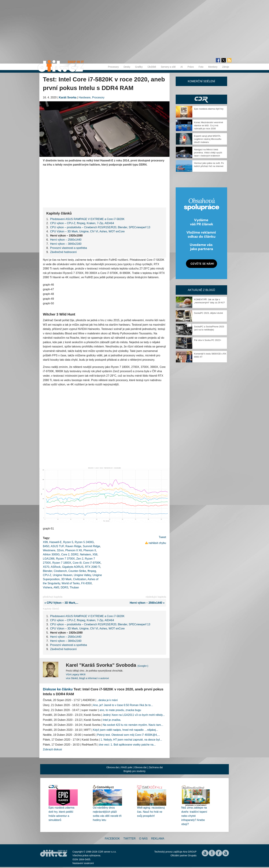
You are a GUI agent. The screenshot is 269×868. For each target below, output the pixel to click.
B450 (46, 546)
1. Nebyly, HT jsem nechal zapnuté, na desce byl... (131, 740)
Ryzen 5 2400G (84, 542)
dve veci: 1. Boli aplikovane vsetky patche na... (127, 745)
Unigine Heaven (63, 575)
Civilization (80, 579)
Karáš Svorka (68, 97)
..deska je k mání (107, 700)
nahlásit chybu (157, 543)
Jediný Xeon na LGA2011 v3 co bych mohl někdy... (134, 715)
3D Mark (66, 579)
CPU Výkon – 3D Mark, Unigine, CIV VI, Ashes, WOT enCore (87, 231)
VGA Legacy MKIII (76, 674)
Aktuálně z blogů (201, 290)
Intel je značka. (112, 720)
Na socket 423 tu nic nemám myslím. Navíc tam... (133, 725)
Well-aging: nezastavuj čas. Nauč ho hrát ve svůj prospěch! (151, 812)
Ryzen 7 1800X (62, 563)
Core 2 (65, 554)
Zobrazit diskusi (52, 749)
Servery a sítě (168, 67)
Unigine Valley (83, 575)
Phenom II (90, 550)
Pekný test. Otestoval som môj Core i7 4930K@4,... (128, 735)
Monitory (213, 67)
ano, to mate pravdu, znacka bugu (120, 710)
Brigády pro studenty (134, 771)
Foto (201, 67)
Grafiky (139, 67)
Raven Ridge (73, 546)
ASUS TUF (57, 546)
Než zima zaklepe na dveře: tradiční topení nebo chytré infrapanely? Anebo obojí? (194, 816)
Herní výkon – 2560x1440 (66, 240)
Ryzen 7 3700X (65, 559)
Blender (48, 571)
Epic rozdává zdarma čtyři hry (209, 109)
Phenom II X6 (74, 550)
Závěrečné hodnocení (63, 252)
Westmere (49, 550)
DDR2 (75, 554)
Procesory (113, 67)
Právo (191, 67)
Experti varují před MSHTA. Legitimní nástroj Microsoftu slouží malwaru (208, 139)
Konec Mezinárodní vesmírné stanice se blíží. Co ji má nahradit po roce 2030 (209, 125)
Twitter (129, 839)
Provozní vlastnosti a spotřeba (68, 248)
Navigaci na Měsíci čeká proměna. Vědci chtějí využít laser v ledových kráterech (208, 153)
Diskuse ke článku (58, 689)
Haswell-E (55, 542)
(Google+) (143, 666)
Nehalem (85, 554)
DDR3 (65, 587)
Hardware (85, 97)
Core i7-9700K (92, 563)
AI (182, 67)
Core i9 (77, 563)
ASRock (56, 567)
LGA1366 (49, 559)
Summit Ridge (91, 546)
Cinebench (60, 571)
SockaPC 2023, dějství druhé (208, 313)
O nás (143, 839)
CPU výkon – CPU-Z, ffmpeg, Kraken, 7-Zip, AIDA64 (82, 223)
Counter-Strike (77, 571)
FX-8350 (86, 583)
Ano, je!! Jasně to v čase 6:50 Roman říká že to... (123, 705)
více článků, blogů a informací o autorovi (87, 678)
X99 (45, 542)
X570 (46, 567)
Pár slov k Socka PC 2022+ (208, 340)
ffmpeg (92, 571)
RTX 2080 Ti (93, 567)
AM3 (56, 587)
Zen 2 (80, 559)
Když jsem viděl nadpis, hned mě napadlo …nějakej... (126, 730)
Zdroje (226, 67)
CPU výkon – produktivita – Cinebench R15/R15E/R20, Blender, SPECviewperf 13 (100, 227)
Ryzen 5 (68, 542)
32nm (60, 550)
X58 (95, 554)
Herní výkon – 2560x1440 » (148, 603)
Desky (127, 67)
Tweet (162, 537)
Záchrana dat (156, 767)
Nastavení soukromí (83, 863)
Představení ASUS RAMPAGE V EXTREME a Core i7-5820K (87, 219)
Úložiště (152, 67)
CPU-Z (47, 575)
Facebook (112, 839)
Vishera (48, 587)
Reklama (158, 839)
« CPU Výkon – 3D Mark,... (61, 603)
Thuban (74, 587)
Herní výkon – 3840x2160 (66, 244)
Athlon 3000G (51, 554)
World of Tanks (71, 583)
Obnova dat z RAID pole (119, 767)
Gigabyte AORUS (73, 567)
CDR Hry (201, 99)
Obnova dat (140, 767)
